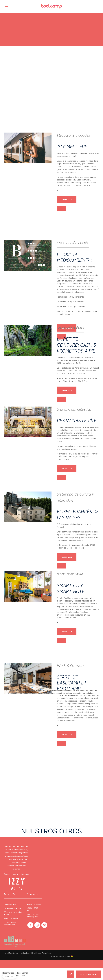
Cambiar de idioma (61, 956)
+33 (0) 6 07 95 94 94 (34, 909)
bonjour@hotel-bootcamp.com (10, 923)
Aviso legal (26, 953)
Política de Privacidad (42, 953)
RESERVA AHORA (88, 974)
